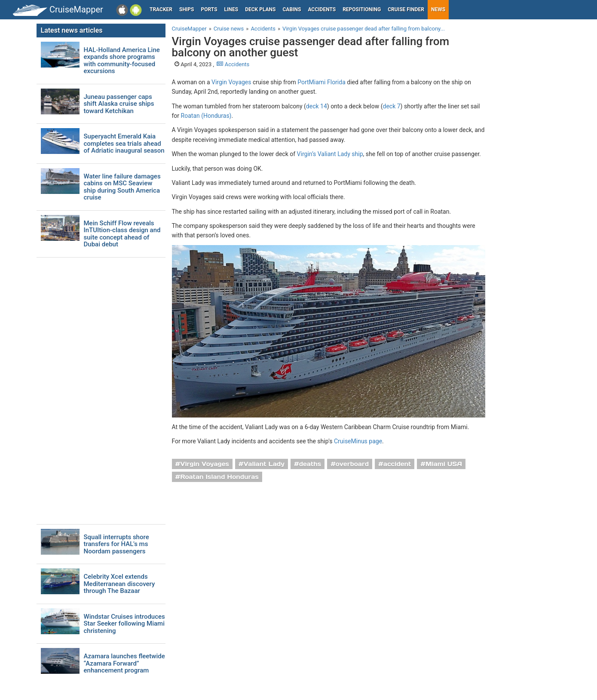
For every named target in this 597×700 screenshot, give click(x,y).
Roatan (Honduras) (206, 116)
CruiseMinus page (358, 441)
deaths (310, 464)
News (438, 9)
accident (397, 464)
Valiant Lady (264, 464)
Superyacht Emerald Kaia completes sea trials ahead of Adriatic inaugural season (124, 144)
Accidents (322, 9)
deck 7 (392, 106)
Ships (187, 9)
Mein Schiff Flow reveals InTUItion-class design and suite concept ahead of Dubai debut (122, 234)
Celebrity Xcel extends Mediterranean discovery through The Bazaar (119, 584)
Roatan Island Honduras (219, 477)
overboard (352, 464)
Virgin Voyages (231, 82)
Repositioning (362, 9)
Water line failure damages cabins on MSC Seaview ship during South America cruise (122, 187)
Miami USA (444, 464)
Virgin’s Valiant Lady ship (330, 154)
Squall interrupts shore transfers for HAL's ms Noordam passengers (116, 544)
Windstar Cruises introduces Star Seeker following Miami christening (124, 624)
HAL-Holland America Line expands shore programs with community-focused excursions (122, 61)
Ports (209, 9)
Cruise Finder (406, 9)
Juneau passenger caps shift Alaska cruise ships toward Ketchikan (119, 104)
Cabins (292, 9)
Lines (231, 9)
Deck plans (260, 9)
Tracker (161, 9)
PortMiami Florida (321, 82)
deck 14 (317, 106)
